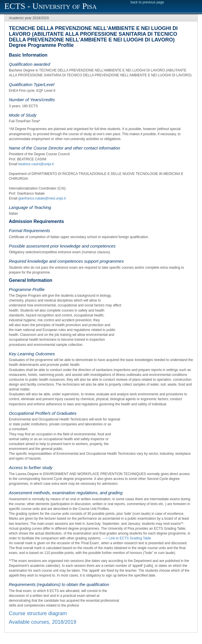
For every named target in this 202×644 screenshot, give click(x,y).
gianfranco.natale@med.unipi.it (42, 198)
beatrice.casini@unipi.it (36, 164)
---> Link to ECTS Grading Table (127, 538)
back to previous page (147, 2)
